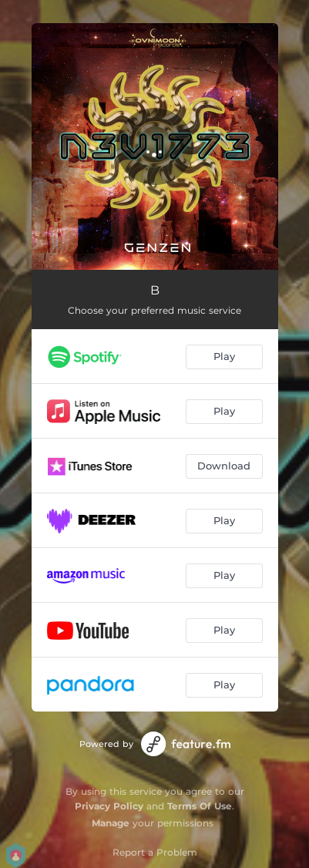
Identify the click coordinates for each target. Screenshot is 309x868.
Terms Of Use (200, 806)
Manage (111, 823)
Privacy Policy (109, 806)
